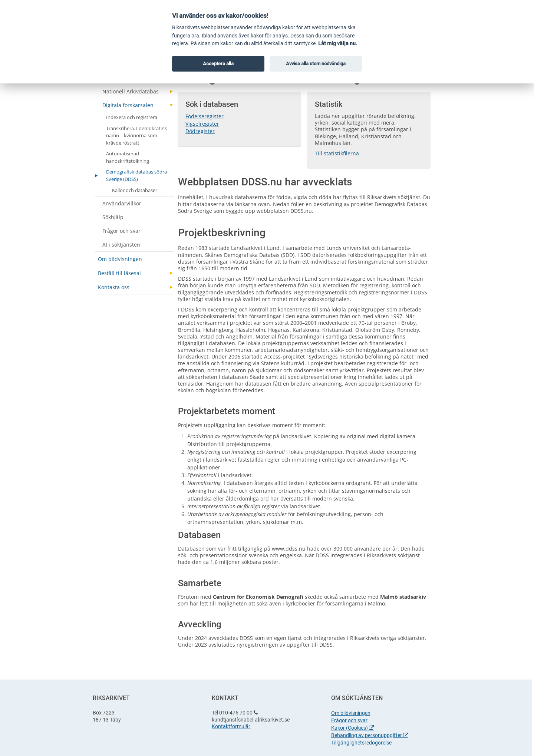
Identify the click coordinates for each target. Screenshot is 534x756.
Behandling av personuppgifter (370, 735)
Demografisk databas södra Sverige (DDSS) (136, 175)
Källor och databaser (135, 190)
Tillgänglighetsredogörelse (361, 743)
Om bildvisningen (120, 259)
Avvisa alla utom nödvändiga (316, 64)
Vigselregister (202, 124)
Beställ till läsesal (119, 273)
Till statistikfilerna (337, 153)
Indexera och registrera (132, 117)
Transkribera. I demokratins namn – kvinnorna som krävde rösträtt (136, 136)
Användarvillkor (122, 203)
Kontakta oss (114, 287)
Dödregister (200, 131)
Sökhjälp (113, 217)
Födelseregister (205, 116)
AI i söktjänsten (121, 245)
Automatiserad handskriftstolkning (128, 157)
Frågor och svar (121, 231)
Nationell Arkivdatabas (131, 91)
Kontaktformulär (231, 726)
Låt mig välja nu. (338, 44)
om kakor (222, 44)
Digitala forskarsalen (128, 105)
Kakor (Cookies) (353, 728)
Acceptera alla (218, 64)
